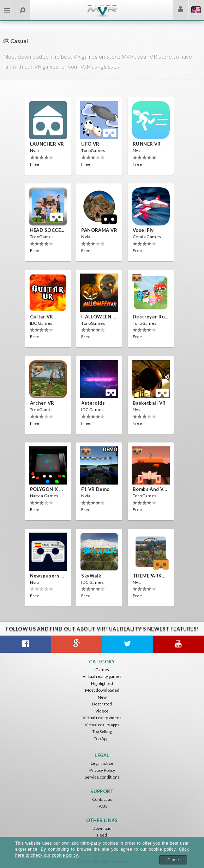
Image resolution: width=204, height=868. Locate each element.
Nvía (35, 150)
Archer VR (42, 403)
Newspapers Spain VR (48, 576)
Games (102, 670)
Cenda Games (147, 237)
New (102, 697)
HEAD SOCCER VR (48, 230)
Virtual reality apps (102, 725)
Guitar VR (42, 317)
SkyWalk (91, 576)
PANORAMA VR (99, 230)
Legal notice (102, 763)
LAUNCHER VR (47, 144)
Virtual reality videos (102, 718)
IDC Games (41, 323)
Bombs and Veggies (151, 489)
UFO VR (90, 144)
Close (173, 860)
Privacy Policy (102, 770)
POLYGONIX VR (48, 489)
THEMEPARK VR (151, 576)
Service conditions (102, 777)
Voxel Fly (143, 230)
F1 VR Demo (95, 489)
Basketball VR (149, 403)
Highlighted (102, 683)
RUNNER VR (147, 144)
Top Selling (102, 731)
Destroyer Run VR (151, 317)
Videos (102, 711)
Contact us (102, 799)
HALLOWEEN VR (99, 317)
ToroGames (93, 150)
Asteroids (93, 403)
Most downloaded (102, 690)
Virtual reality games (102, 676)
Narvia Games (44, 496)
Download (102, 828)
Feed (102, 835)
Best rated (102, 704)
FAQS (102, 806)
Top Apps (102, 738)
